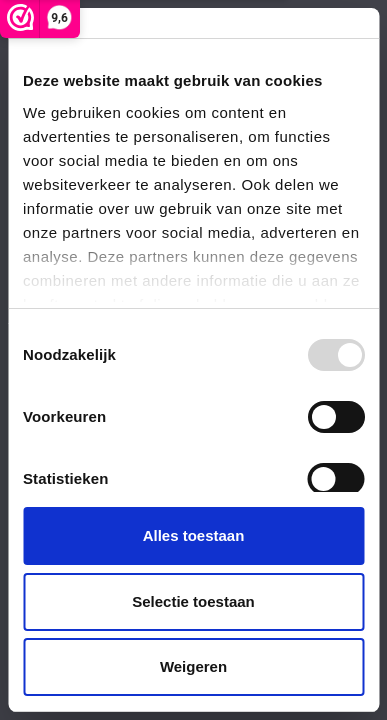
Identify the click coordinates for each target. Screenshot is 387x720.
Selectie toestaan (193, 601)
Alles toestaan (194, 535)
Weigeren (193, 666)
